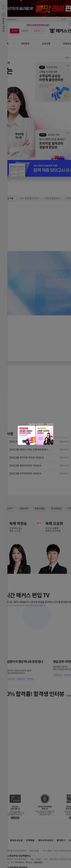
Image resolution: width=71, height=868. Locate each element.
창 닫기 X (50, 424)
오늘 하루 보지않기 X (36, 424)
